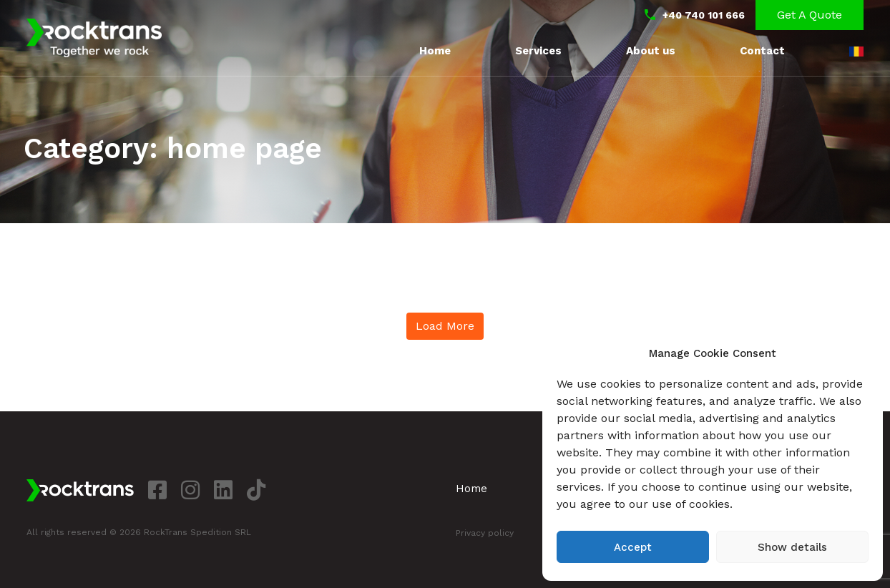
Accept (633, 547)
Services (538, 51)
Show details (792, 547)
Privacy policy (485, 533)
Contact (762, 51)
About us (651, 51)
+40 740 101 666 (704, 15)
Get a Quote (810, 15)
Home (435, 51)
